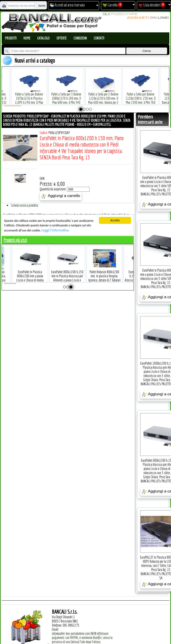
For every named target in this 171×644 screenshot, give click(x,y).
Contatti (99, 38)
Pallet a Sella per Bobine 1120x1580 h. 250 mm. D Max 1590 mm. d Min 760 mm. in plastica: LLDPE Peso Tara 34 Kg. (132, 95)
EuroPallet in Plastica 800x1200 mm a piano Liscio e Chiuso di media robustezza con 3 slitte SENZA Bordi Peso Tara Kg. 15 (38, 275)
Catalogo (43, 38)
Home (27, 38)
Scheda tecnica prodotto (24, 205)
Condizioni (80, 38)
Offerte (62, 38)
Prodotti (11, 38)
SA (161, 578)
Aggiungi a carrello (61, 196)
